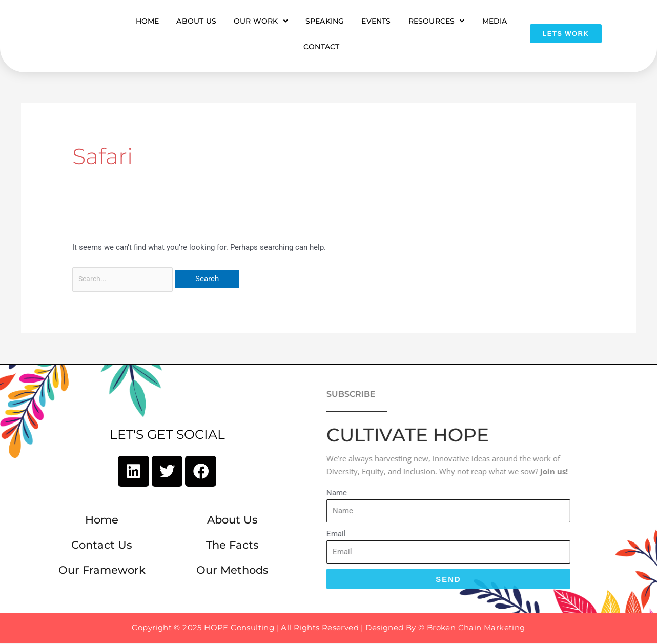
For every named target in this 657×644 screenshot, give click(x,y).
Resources (437, 21)
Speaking (325, 21)
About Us (196, 21)
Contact (321, 47)
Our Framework (102, 572)
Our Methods (232, 572)
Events (376, 21)
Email (275, 535)
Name (276, 494)
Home (148, 21)
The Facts (233, 548)
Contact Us (102, 548)
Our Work (261, 21)
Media (495, 21)
